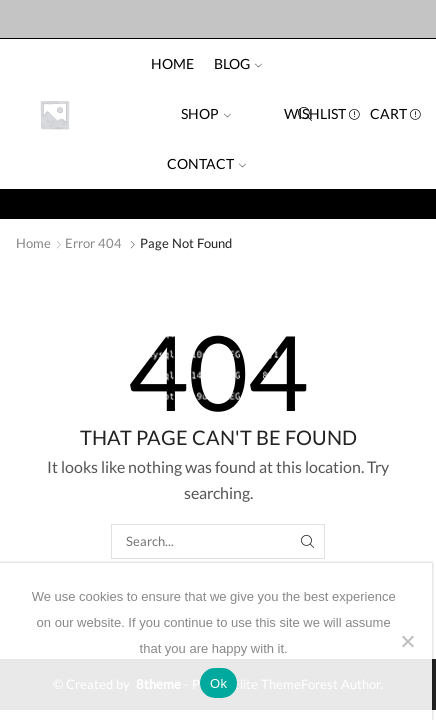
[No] (407, 641)
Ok (218, 683)
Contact (206, 163)
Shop (206, 113)
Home (172, 63)
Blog (238, 63)
